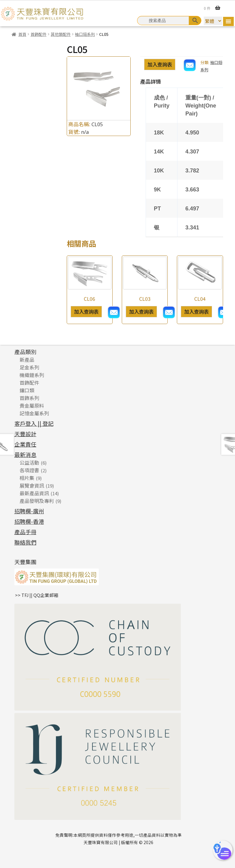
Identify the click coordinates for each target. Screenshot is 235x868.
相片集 (27, 478)
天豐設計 (25, 434)
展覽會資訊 (32, 485)
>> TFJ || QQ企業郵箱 (37, 595)
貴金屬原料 (32, 406)
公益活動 (29, 462)
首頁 (22, 34)
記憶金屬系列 (34, 413)
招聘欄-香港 (29, 521)
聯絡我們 (25, 542)
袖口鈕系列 (85, 34)
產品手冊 (25, 532)
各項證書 (29, 470)
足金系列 (29, 367)
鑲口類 (27, 390)
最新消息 (25, 455)
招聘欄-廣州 (29, 511)
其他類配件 (61, 34)
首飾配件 (39, 34)
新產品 (27, 360)
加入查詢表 (160, 64)
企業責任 (25, 444)
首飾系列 (29, 398)
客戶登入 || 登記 (34, 423)
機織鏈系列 (32, 375)
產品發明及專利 (37, 501)
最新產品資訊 (34, 493)
